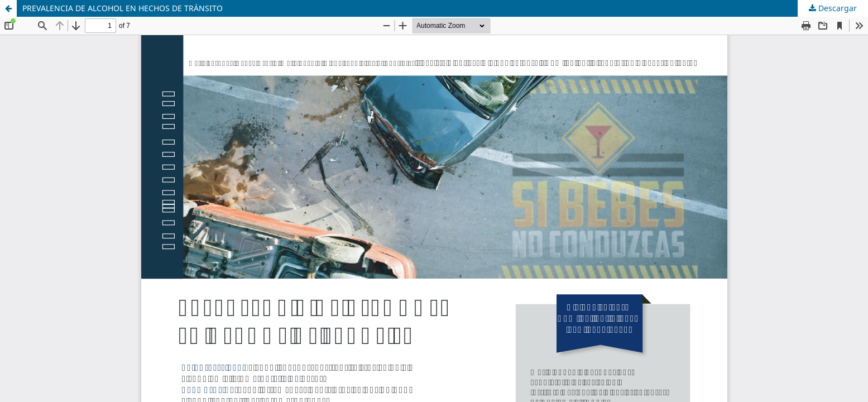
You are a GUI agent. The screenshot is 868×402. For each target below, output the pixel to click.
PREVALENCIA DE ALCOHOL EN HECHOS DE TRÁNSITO (123, 8)
